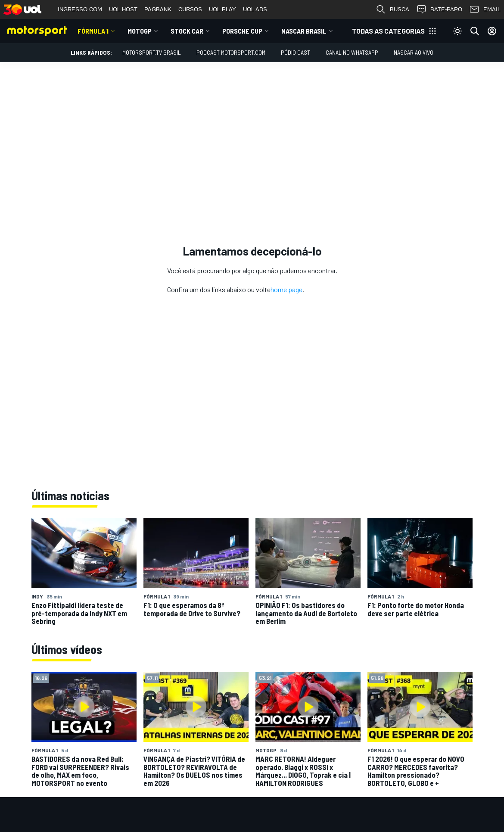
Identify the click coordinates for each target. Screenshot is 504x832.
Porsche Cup (242, 31)
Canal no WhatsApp (352, 52)
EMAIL (485, 9)
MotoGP (140, 31)
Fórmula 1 (93, 31)
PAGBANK (158, 9)
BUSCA (392, 9)
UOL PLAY (222, 9)
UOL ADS (255, 9)
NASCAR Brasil (304, 31)
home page (286, 289)
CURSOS (190, 9)
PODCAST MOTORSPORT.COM (231, 52)
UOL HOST (123, 9)
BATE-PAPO (439, 9)
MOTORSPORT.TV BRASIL (152, 52)
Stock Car (187, 31)
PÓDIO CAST (296, 52)
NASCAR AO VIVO (414, 52)
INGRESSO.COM (80, 9)
